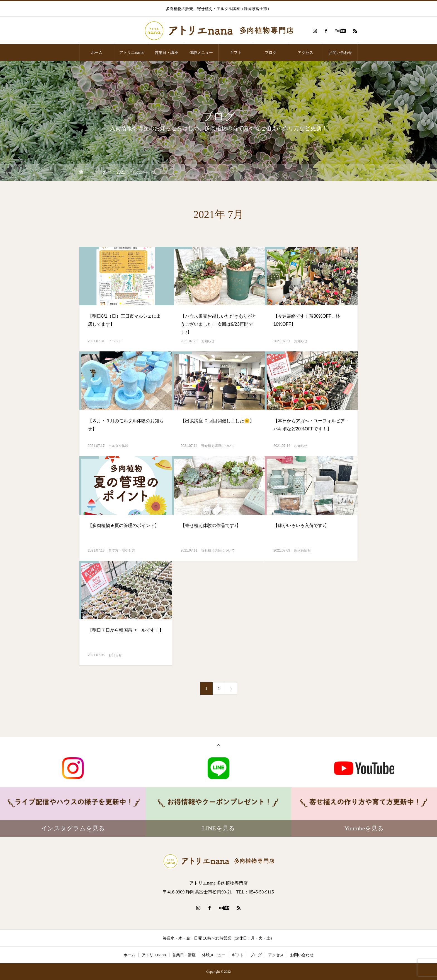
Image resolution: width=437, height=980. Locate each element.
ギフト (236, 52)
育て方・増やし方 (122, 550)
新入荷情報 (302, 550)
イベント (115, 341)
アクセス (305, 52)
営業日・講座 (166, 52)
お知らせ (208, 341)
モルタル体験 (118, 446)
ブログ (271, 52)
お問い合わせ (340, 52)
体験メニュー (201, 52)
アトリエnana (131, 52)
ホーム (97, 52)
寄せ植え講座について (218, 446)
